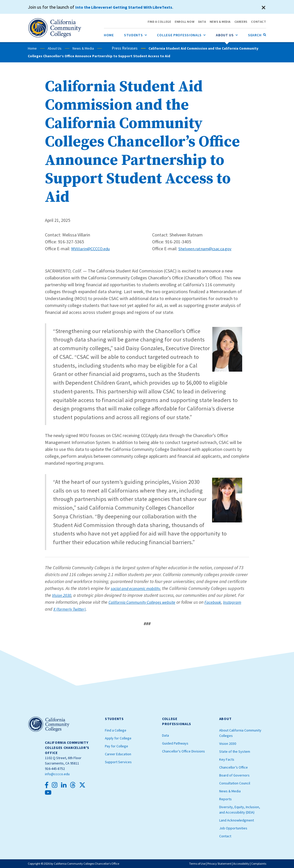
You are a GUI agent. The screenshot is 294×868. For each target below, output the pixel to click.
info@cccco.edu (57, 774)
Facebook (220, 602)
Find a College (116, 730)
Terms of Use (197, 864)
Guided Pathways (175, 743)
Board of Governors (234, 775)
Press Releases (117, 48)
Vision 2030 (63, 595)
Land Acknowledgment (237, 820)
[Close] (264, 8)
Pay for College (117, 746)
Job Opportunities (233, 828)
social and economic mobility (138, 588)
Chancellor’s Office (234, 767)
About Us (55, 48)
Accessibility (241, 864)
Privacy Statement (219, 864)
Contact (225, 836)
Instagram (55, 609)
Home (32, 48)
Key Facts (227, 759)
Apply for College (118, 738)
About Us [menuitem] (227, 34)
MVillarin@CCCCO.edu (91, 249)
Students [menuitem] (136, 34)
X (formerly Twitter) (92, 609)
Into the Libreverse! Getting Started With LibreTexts (129, 7)
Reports (225, 799)
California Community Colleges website (145, 602)
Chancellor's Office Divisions (183, 751)
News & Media (83, 48)
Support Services (118, 762)
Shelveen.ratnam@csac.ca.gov (207, 249)
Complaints (259, 864)
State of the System (235, 751)
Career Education (118, 754)
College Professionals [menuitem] (181, 34)
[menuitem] (109, 35)
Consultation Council (235, 783)
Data (166, 735)
